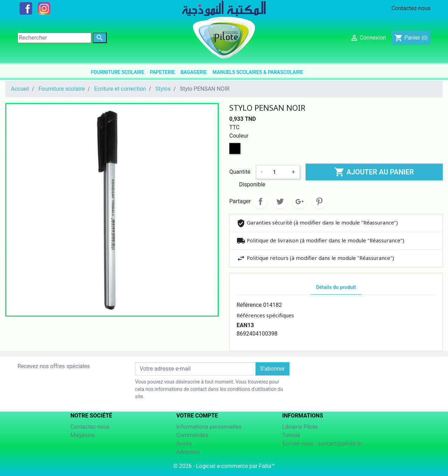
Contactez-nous (411, 8)
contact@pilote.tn (340, 444)
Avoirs (184, 444)
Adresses (188, 452)
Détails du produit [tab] (336, 287)
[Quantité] (277, 172)
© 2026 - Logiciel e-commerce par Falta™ (224, 466)
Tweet (280, 201)
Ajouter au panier (374, 172)
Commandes (192, 435)
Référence (249, 305)
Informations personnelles (209, 427)
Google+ (300, 201)
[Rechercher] (54, 38)
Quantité (240, 172)
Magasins (83, 435)
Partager (260, 201)
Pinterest (319, 201)
